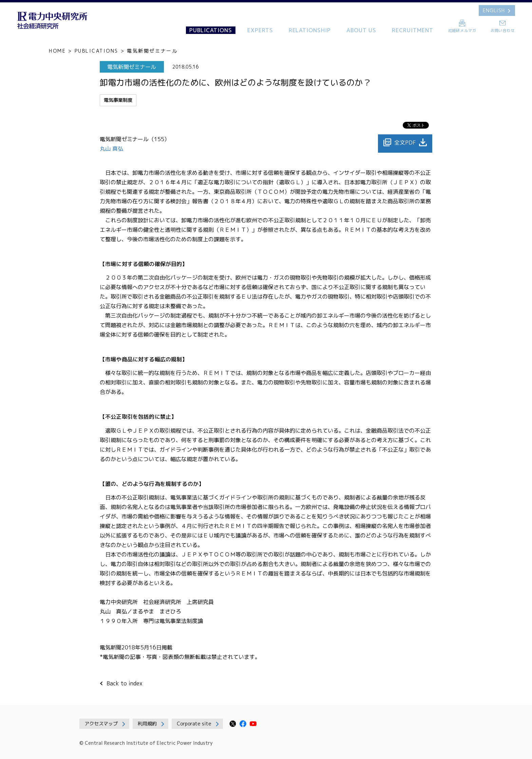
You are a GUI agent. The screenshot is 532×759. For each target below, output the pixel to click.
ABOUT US (362, 30)
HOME (57, 51)
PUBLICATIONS (211, 30)
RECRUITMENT (413, 30)
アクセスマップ (101, 724)
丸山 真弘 (112, 149)
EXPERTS (260, 30)
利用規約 (147, 724)
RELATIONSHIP (310, 30)
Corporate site (194, 724)
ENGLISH (494, 10)
